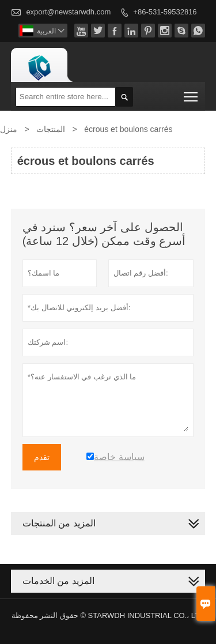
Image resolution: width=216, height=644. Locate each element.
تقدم (42, 457)
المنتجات (51, 129)
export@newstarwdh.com (68, 12)
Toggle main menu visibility (192, 93)
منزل (9, 129)
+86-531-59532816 (165, 12)
